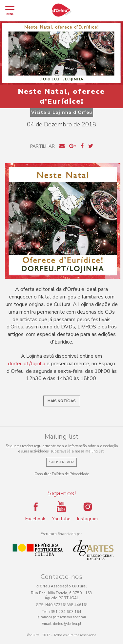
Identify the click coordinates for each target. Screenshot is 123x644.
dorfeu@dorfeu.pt (67, 624)
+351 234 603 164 (65, 612)
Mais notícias (62, 401)
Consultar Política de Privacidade (62, 474)
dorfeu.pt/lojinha (27, 364)
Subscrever (61, 462)
